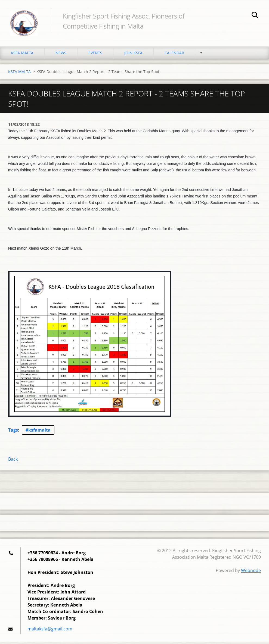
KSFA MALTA (22, 54)
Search (255, 16)
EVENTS (95, 54)
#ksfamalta (38, 432)
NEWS (61, 54)
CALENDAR (174, 54)
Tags (13, 432)
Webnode (251, 572)
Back (13, 461)
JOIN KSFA (133, 54)
